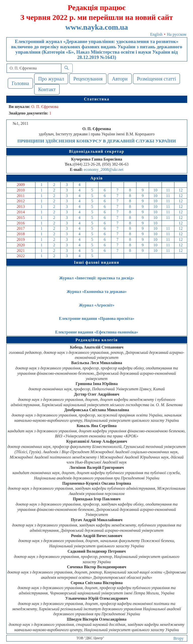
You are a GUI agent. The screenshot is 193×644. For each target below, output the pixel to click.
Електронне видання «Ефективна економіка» (97, 332)
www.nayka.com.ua (97, 27)
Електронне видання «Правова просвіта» (97, 318)
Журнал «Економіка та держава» (97, 292)
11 (168, 190)
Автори (120, 79)
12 (181, 190)
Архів (97, 178)
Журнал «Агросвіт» (97, 305)
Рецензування (88, 79)
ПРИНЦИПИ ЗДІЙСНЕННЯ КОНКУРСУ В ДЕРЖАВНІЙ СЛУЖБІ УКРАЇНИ (96, 141)
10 (155, 190)
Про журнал (51, 79)
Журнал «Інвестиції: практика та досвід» (97, 278)
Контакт (47, 89)
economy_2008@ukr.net (104, 169)
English (156, 34)
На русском (177, 34)
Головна (20, 83)
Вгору (179, 638)
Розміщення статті (157, 79)
